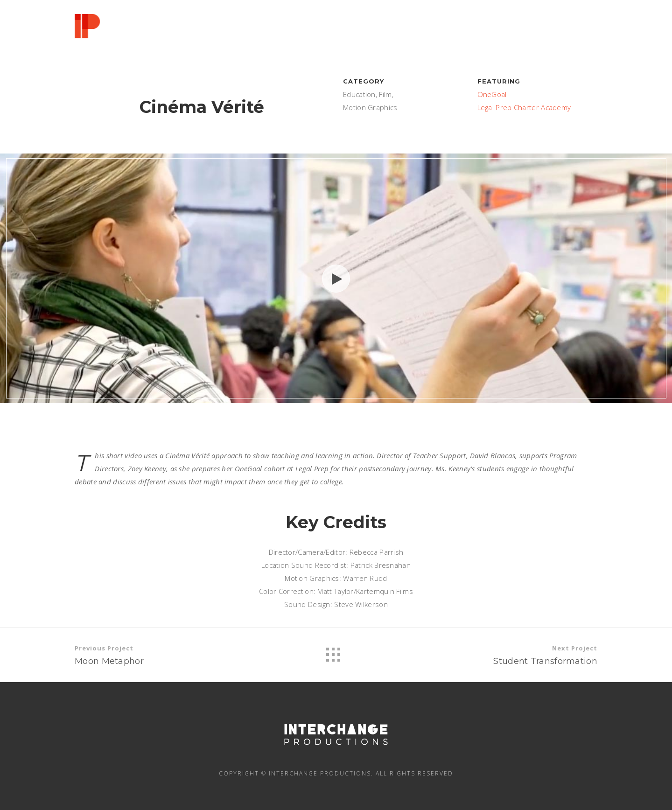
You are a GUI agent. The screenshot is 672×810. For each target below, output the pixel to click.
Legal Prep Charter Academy (524, 107)
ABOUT (352, 29)
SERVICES (406, 30)
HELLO (305, 29)
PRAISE (526, 32)
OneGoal (492, 94)
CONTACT (579, 34)
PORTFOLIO (468, 31)
